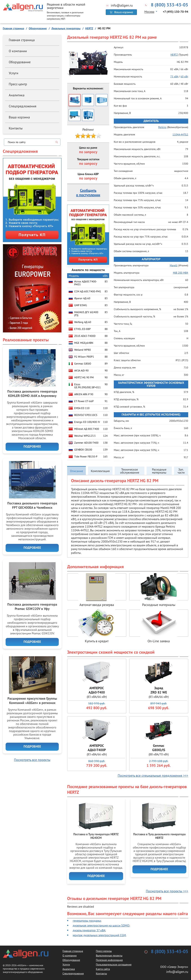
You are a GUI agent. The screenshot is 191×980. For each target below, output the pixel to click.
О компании (18, 51)
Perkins (162, 127)
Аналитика (17, 95)
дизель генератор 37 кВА (89, 930)
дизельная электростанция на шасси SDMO (101, 925)
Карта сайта (103, 969)
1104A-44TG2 (180, 134)
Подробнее (96, 876)
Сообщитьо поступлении (88, 193)
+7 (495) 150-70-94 (176, 12)
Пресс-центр (18, 84)
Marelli (174, 265)
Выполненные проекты (109, 955)
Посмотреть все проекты (32, 760)
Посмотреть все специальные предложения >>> (153, 775)
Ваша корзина (19, 117)
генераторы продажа (87, 921)
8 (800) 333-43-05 (170, 5)
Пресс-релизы (104, 951)
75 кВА (174, 76)
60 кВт (184, 76)
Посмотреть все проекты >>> (167, 891)
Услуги (14, 73)
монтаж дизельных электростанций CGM (99, 935)
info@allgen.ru (122, 5)
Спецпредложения (23, 106)
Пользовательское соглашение (114, 964)
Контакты (16, 128)
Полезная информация (109, 960)
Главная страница (22, 40)
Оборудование (20, 62)
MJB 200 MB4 (181, 273)
